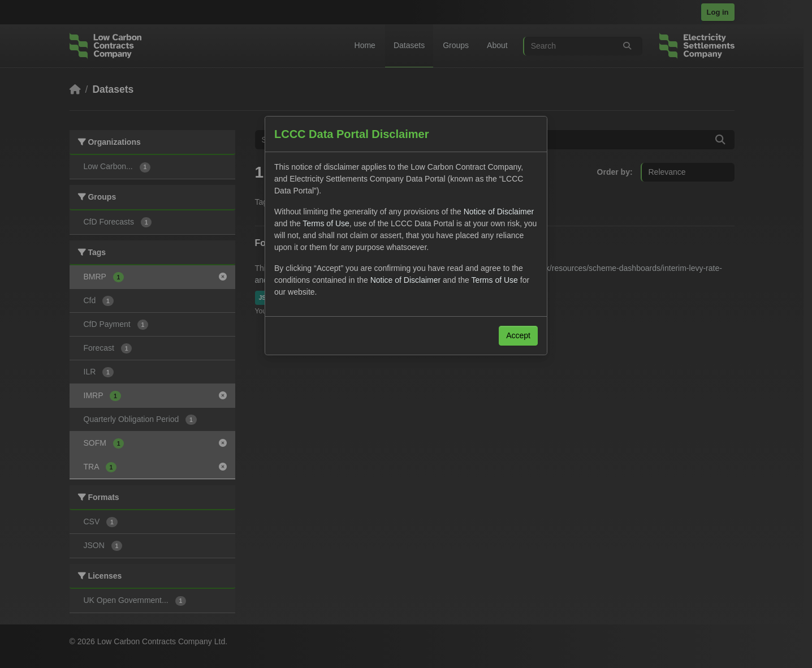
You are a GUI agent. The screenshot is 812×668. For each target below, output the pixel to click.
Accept (518, 335)
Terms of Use (326, 223)
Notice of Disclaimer (499, 212)
